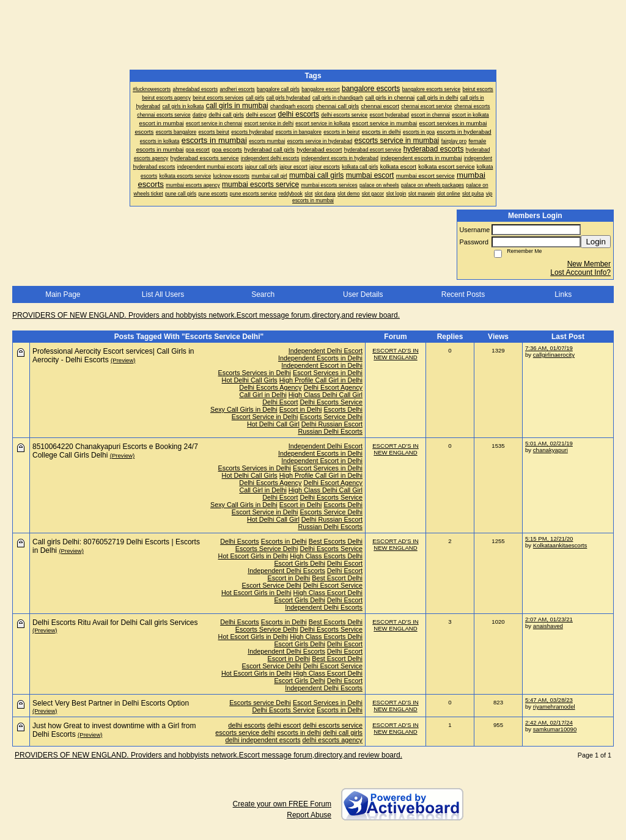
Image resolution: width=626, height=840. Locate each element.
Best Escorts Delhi (336, 541)
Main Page (63, 294)
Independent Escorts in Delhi (320, 358)
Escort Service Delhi (272, 585)
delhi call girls (343, 732)
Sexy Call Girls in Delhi (244, 409)
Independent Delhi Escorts (286, 571)
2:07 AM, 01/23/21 (549, 619)
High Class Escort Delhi (328, 593)
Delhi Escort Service (333, 585)
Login (596, 242)
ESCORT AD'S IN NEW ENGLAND (396, 354)
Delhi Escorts (240, 541)
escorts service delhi (245, 732)
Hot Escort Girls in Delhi (253, 556)
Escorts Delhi (343, 409)
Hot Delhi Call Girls (250, 380)
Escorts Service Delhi (331, 417)
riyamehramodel (554, 707)
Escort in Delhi (301, 409)
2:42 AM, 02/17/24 (549, 722)
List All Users (163, 294)
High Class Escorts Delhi (326, 556)
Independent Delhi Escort (326, 351)
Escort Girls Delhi (299, 563)
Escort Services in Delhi (328, 373)
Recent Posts (463, 294)
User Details (363, 294)
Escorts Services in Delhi (255, 373)
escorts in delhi (299, 732)
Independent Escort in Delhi (322, 365)
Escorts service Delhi (260, 703)
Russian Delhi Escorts (330, 431)
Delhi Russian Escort (332, 424)
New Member (589, 264)
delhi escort (284, 725)
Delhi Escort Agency (333, 387)
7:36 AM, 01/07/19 (549, 348)
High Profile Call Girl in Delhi (321, 380)
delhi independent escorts (263, 740)
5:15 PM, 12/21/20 (549, 539)
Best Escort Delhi (337, 578)
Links (563, 294)
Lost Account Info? (580, 272)
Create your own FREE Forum (282, 804)
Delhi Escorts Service (331, 402)
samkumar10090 (555, 729)
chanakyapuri (551, 450)
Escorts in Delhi (284, 541)
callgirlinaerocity (554, 355)
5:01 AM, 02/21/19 (549, 443)
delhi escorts (247, 725)
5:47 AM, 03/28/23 (549, 700)
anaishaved (548, 626)
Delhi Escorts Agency (270, 387)
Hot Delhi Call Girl (273, 424)
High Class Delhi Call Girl (326, 395)
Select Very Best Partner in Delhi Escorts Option (111, 703)
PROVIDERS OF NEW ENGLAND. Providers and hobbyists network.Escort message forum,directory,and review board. (206, 315)
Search (263, 294)
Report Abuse (309, 815)
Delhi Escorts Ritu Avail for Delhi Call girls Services (115, 623)
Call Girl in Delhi (263, 395)
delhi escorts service (333, 725)
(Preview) (123, 360)
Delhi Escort (280, 402)
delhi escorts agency (333, 740)
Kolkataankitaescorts (560, 545)
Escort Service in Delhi (265, 417)
